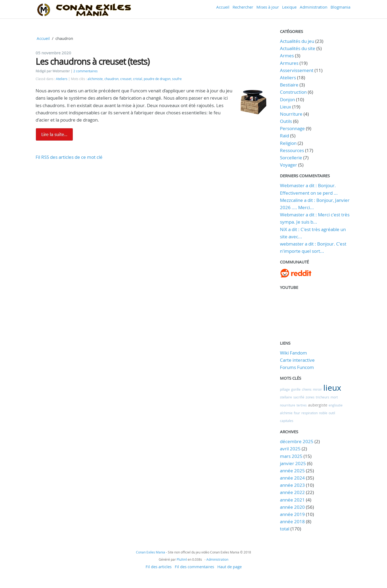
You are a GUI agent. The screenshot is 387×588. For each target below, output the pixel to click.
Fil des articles (159, 567)
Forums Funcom (297, 367)
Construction (293, 92)
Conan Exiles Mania (151, 552)
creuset (126, 79)
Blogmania (340, 7)
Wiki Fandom (293, 353)
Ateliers (62, 79)
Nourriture (291, 114)
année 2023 (292, 485)
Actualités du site (298, 48)
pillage (285, 389)
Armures (289, 63)
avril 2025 (290, 449)
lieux (332, 388)
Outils (286, 121)
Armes (287, 56)
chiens (307, 389)
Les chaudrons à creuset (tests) (92, 61)
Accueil (223, 7)
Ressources (292, 150)
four (297, 413)
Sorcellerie (291, 158)
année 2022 (292, 492)
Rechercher (243, 7)
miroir (317, 389)
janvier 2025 (293, 463)
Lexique (289, 7)
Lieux (286, 107)
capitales (287, 421)
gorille (296, 389)
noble (323, 413)
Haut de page (229, 567)
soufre (177, 79)
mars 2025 (291, 456)
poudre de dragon (157, 79)
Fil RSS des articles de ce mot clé (69, 157)
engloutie (336, 405)
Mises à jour (268, 7)
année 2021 (292, 500)
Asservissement (297, 70)
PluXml (182, 559)
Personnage (292, 128)
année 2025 (292, 471)
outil (332, 413)
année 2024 (292, 478)
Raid (284, 136)
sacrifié (299, 397)
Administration (314, 7)
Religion (288, 143)
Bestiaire (289, 85)
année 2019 (292, 514)
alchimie (286, 413)
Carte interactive (297, 360)
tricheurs (322, 397)
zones (310, 397)
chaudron (111, 79)
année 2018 (292, 521)
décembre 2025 (297, 441)
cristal (138, 79)
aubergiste (318, 405)
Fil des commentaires (194, 567)
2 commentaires (86, 71)
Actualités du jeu (297, 41)
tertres (302, 405)
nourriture (288, 405)
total (285, 529)
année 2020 (292, 507)
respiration (310, 413)
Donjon (287, 99)
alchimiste (95, 79)
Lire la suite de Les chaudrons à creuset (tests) (54, 134)
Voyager (289, 165)
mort (334, 397)
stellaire (286, 397)
